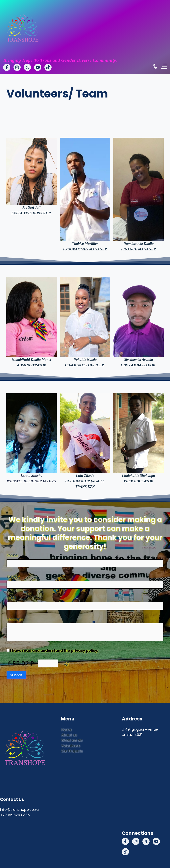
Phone (12, 555)
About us (69, 735)
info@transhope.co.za (19, 810)
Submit (16, 675)
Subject (13, 576)
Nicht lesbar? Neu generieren (67, 663)
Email (11, 598)
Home (66, 729)
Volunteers (70, 745)
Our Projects (72, 751)
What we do (72, 740)
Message (15, 619)
